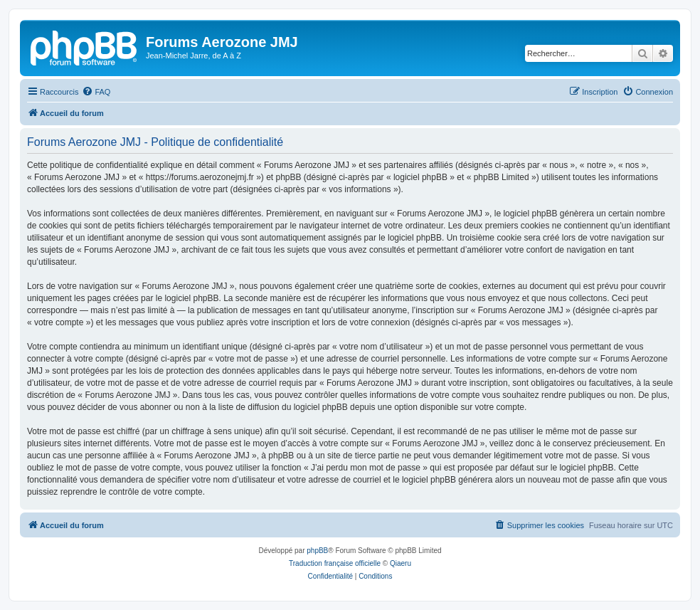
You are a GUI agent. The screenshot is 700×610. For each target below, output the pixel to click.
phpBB (317, 551)
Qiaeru (401, 563)
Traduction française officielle (335, 563)
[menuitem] (96, 92)
